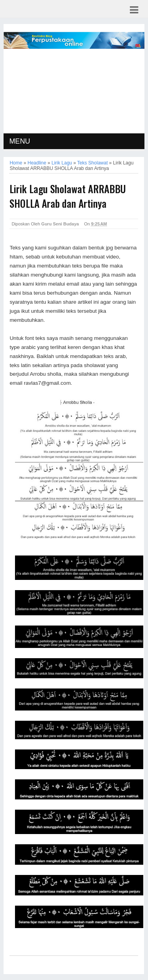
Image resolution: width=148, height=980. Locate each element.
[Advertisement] (74, 92)
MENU (20, 141)
